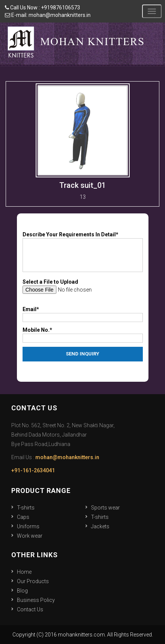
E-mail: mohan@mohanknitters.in (48, 15)
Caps (23, 517)
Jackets (100, 526)
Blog (22, 591)
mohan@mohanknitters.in (67, 457)
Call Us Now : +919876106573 (42, 8)
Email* (31, 309)
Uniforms (28, 526)
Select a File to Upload (50, 282)
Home (24, 572)
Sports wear (105, 508)
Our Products (33, 581)
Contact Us (30, 609)
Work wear (30, 536)
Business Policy (36, 600)
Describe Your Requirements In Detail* (70, 234)
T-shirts (26, 508)
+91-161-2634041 (33, 470)
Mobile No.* (37, 330)
